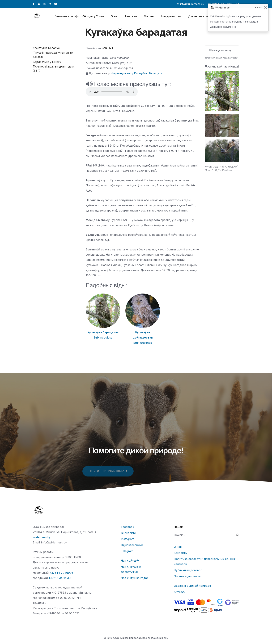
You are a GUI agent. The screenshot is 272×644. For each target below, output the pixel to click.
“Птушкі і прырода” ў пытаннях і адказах (54, 55)
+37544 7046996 (61, 573)
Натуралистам (171, 17)
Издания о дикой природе (192, 586)
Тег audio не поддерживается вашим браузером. (112, 92)
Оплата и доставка (187, 576)
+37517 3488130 (60, 578)
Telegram (127, 551)
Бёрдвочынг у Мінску (47, 62)
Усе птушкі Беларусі (46, 48)
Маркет (149, 17)
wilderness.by (42, 537)
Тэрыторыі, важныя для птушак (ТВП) (54, 69)
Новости (131, 17)
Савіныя (107, 48)
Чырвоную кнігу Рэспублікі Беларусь (136, 73)
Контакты (181, 553)
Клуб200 (180, 592)
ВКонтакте (128, 533)
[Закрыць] (265, 8)
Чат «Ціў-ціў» (130, 561)
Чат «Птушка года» (135, 578)
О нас (114, 17)
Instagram (127, 539)
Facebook (127, 527)
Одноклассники (132, 545)
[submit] (238, 535)
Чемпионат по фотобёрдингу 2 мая (80, 17)
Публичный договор (188, 570)
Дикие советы (198, 17)
